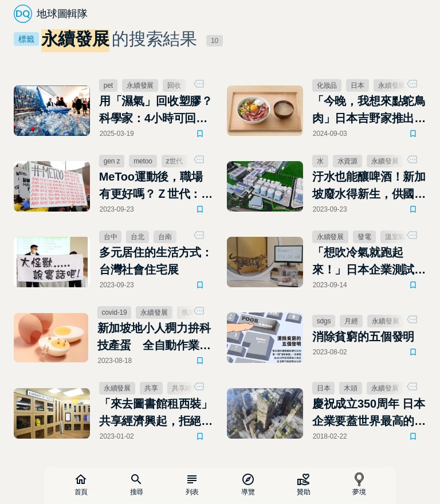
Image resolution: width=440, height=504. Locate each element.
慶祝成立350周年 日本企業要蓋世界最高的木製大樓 (369, 413)
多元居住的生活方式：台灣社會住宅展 (156, 261)
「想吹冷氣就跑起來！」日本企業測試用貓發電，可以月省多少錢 (369, 262)
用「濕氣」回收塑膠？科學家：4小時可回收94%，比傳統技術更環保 (156, 111)
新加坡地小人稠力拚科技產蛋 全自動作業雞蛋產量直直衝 (154, 338)
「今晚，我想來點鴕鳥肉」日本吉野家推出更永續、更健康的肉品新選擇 (369, 111)
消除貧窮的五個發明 (363, 337)
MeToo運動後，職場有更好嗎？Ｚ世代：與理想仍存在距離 (156, 186)
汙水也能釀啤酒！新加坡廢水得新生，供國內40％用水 (369, 186)
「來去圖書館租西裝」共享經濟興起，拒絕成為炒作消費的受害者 (156, 413)
